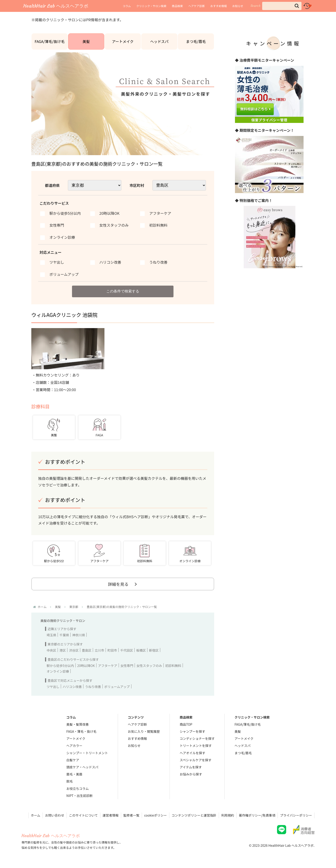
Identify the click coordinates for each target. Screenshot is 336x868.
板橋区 (141, 650)
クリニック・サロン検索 (151, 6)
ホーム (36, 815)
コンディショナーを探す (197, 738)
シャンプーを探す (192, 731)
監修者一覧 (131, 815)
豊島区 (87, 650)
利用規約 (228, 815)
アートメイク (123, 41)
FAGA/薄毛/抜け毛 (50, 41)
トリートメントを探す (196, 746)
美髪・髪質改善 (77, 724)
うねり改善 (93, 687)
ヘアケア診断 (197, 6)
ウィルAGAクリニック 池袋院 (64, 315)
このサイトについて (83, 815)
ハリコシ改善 (72, 687)
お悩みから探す (191, 774)
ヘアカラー (74, 746)
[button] (297, 6)
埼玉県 (51, 635)
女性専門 (127, 666)
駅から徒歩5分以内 (60, 666)
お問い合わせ (55, 815)
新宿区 (154, 650)
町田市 (112, 650)
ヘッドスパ (159, 41)
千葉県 (64, 635)
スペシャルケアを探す (196, 760)
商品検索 (177, 6)
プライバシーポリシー (296, 815)
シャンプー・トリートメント (87, 753)
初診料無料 (173, 666)
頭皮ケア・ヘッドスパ (82, 767)
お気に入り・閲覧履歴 (144, 731)
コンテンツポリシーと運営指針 (194, 815)
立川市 (99, 650)
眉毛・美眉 (74, 774)
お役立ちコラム (77, 788)
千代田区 (127, 650)
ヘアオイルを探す (192, 753)
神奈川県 (79, 635)
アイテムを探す (191, 767)
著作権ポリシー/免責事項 (257, 815)
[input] (282, 6)
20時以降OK (86, 666)
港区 (63, 650)
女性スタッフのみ (149, 666)
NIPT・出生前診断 (79, 796)
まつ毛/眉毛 (196, 41)
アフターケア (108, 666)
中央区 (51, 650)
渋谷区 (74, 650)
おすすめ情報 (219, 6)
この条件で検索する (123, 291)
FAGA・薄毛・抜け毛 (81, 731)
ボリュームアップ (117, 687)
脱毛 (69, 781)
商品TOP (186, 724)
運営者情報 (111, 815)
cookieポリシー (156, 815)
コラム (127, 6)
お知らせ (238, 6)
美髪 (86, 41)
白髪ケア (73, 760)
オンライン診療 (58, 671)
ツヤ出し (53, 687)
